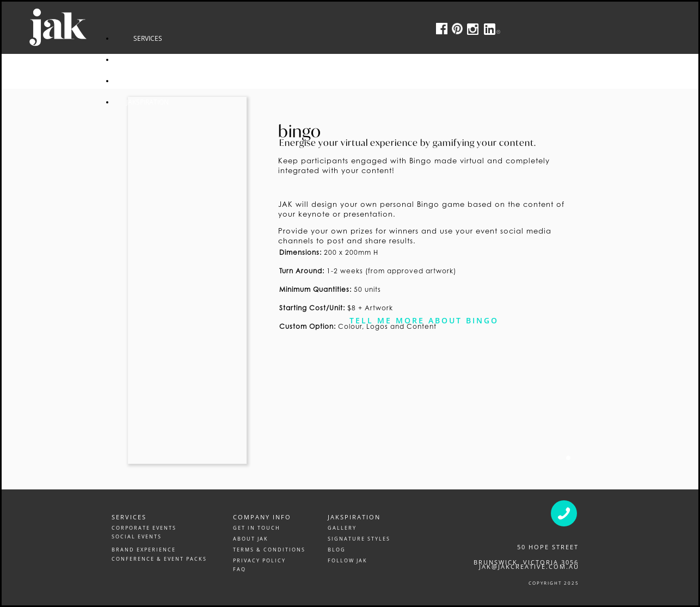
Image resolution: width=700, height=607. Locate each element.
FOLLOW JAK (348, 560)
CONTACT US (235, 81)
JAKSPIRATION (235, 102)
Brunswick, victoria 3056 (526, 562)
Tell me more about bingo (424, 320)
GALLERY (342, 528)
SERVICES (235, 38)
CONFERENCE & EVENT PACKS (159, 559)
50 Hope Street (548, 547)
